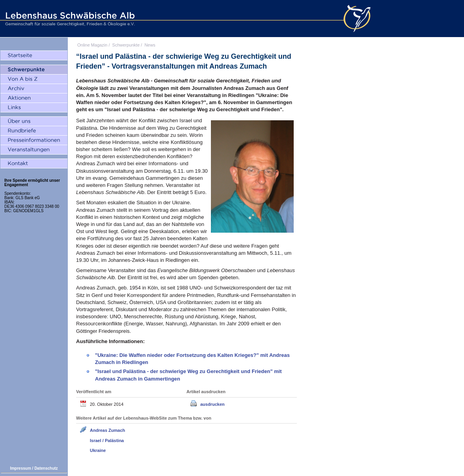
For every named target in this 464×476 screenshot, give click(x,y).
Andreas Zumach (107, 430)
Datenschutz (46, 468)
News (150, 45)
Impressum (20, 468)
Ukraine (98, 450)
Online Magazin (92, 45)
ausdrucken (212, 404)
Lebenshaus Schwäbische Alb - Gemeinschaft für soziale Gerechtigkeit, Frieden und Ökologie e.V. (69, 19)
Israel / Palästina (107, 441)
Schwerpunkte (126, 45)
